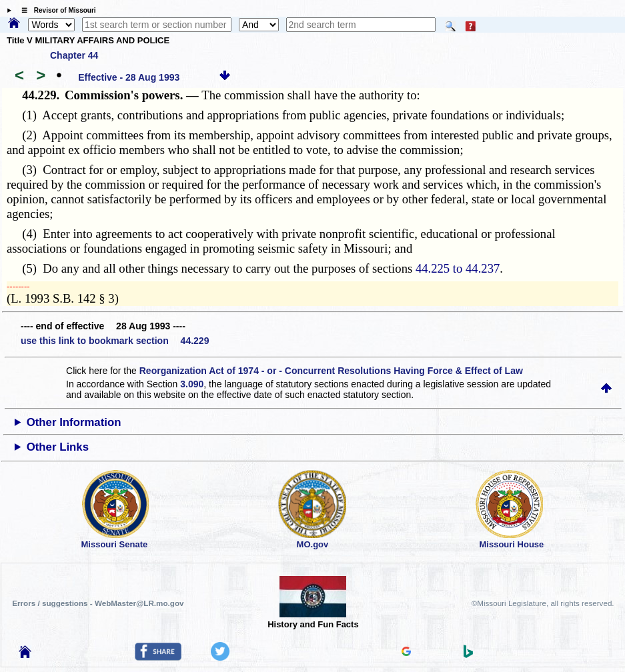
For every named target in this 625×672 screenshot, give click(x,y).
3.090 (192, 384)
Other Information (74, 422)
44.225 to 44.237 (458, 268)
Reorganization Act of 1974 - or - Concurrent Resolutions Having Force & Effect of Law (331, 371)
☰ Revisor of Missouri (55, 10)
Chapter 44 (74, 55)
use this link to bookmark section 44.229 (115, 341)
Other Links (58, 447)
